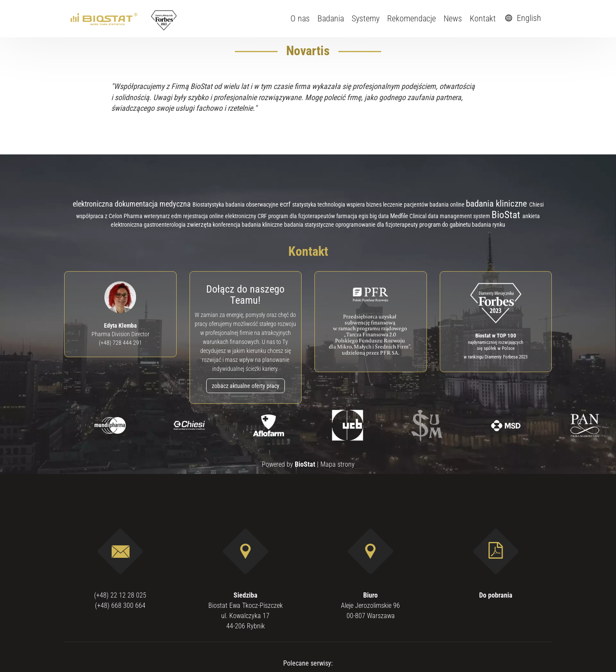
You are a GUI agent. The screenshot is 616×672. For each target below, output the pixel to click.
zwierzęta (200, 225)
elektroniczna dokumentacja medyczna (133, 204)
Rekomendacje (412, 18)
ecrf (286, 204)
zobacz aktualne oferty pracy (246, 386)
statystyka (305, 204)
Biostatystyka (209, 205)
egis (364, 216)
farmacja (347, 216)
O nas (300, 18)
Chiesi (536, 204)
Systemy (366, 18)
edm (177, 216)
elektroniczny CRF (247, 216)
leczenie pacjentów (406, 204)
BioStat (507, 215)
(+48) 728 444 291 (120, 343)
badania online (448, 204)
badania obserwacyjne (253, 205)
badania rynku (489, 225)
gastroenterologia (165, 225)
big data (380, 216)
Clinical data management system (450, 216)
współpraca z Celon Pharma (110, 216)
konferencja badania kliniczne (248, 225)
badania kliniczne (498, 203)
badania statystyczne (310, 225)
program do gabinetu (446, 225)
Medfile (400, 216)
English (522, 18)
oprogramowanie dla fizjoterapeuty (377, 225)
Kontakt (483, 18)
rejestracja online (204, 216)
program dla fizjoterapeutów (302, 216)
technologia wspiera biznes (350, 205)
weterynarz (157, 216)
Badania (331, 18)
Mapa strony (338, 464)
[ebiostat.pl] (105, 18)
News (453, 18)
